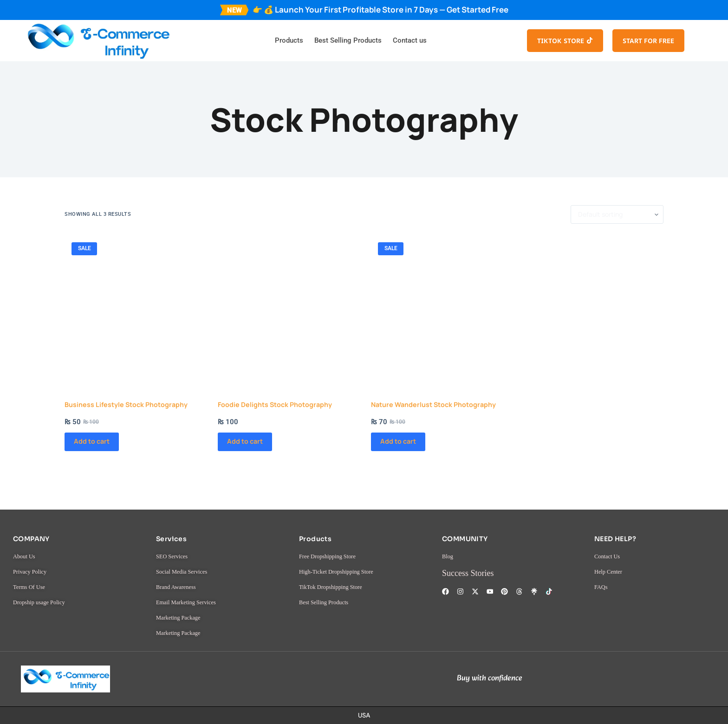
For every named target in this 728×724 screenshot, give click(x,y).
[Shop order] (617, 214)
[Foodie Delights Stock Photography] (287, 305)
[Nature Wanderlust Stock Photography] (441, 305)
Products (289, 40)
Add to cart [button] (96, 467)
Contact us (410, 40)
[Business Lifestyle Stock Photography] (134, 305)
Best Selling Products (348, 40)
